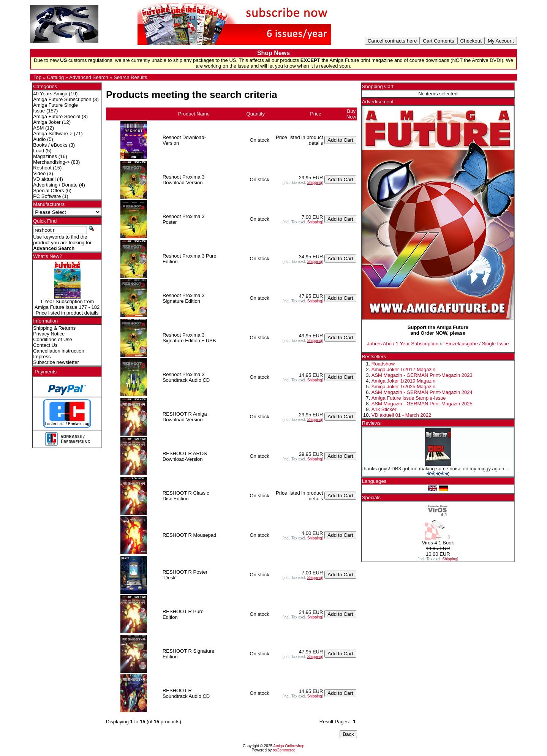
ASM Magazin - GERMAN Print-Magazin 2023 (422, 375)
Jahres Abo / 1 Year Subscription (403, 344)
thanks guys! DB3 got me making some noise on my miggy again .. (435, 469)
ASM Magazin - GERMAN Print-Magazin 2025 (422, 404)
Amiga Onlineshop (289, 746)
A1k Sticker (384, 409)
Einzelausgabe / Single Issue (477, 344)
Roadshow (383, 364)
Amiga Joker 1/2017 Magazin (403, 369)
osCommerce (284, 750)
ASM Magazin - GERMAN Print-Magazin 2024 (422, 392)
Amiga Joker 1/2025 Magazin (403, 387)
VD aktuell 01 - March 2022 (402, 415)
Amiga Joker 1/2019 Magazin (403, 381)
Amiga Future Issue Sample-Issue (409, 398)
